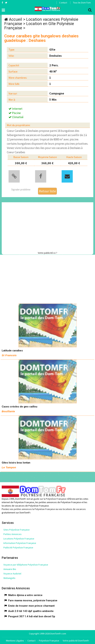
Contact (63, 3)
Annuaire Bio (10, 569)
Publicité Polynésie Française (18, 547)
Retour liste (47, 191)
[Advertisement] (48, 226)
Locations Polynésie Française (19, 539)
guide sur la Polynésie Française (50, 499)
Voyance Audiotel (12, 574)
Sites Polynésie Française (17, 530)
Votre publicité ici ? (47, 253)
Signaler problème (21, 189)
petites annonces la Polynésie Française (34, 509)
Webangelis (9, 578)
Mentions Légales (15, 641)
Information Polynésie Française (20, 543)
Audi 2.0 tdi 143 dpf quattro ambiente (31, 611)
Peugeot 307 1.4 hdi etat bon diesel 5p (32, 616)
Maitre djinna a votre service (25, 595)
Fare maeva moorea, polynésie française (33, 600)
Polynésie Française (49, 641)
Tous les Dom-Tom (82, 3)
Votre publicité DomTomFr (76, 641)
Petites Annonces (12, 534)
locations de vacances (74, 509)
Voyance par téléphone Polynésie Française (26, 565)
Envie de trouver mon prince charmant (31, 606)
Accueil (15, 19)
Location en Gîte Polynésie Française (39, 26)
